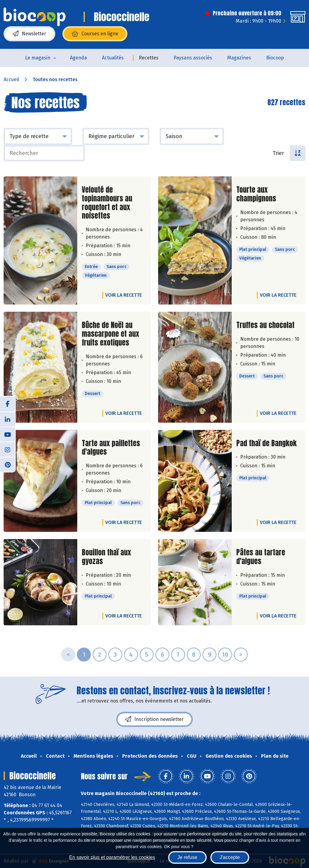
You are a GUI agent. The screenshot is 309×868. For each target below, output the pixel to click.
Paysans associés (193, 58)
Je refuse (187, 857)
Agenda (78, 58)
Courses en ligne (95, 34)
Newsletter (29, 34)
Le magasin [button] (38, 58)
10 (225, 655)
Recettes (149, 58)
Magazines (239, 58)
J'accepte (230, 857)
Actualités (113, 58)
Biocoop (275, 58)
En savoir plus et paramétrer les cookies (112, 857)
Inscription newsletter (154, 719)
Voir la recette (124, 295)
